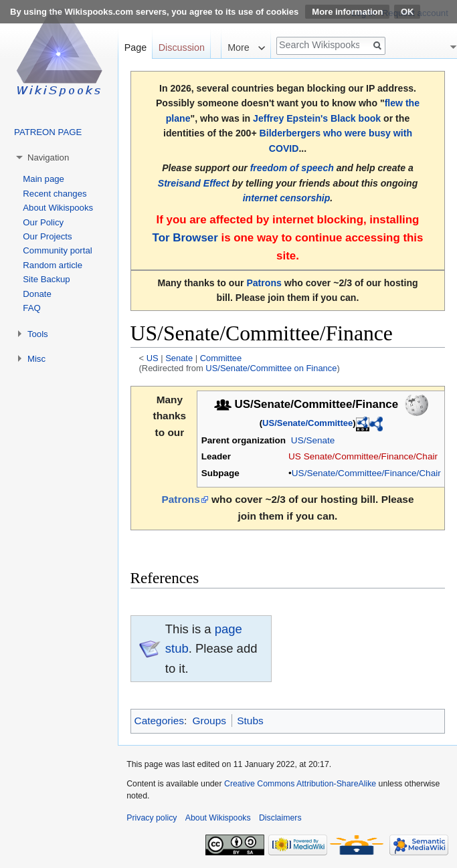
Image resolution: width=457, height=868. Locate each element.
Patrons (264, 283)
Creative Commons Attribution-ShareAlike (300, 784)
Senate (179, 358)
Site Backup (46, 279)
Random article (53, 265)
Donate (37, 294)
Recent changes (55, 194)
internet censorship (287, 198)
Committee (221, 358)
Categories (159, 721)
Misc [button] (36, 359)
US (153, 358)
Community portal (57, 250)
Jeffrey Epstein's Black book (317, 118)
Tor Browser (185, 238)
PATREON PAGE (48, 132)
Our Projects (47, 236)
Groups (209, 721)
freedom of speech (292, 168)
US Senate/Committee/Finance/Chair (363, 456)
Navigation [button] (48, 157)
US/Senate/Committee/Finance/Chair (366, 473)
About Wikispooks (58, 208)
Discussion (182, 47)
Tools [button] (38, 334)
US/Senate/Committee (307, 423)
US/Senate (313, 440)
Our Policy (43, 222)
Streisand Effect (194, 183)
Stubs (250, 721)
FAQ (31, 308)
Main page (43, 179)
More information (347, 12)
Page (135, 47)
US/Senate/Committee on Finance (271, 368)
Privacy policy (152, 818)
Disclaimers (280, 818)
